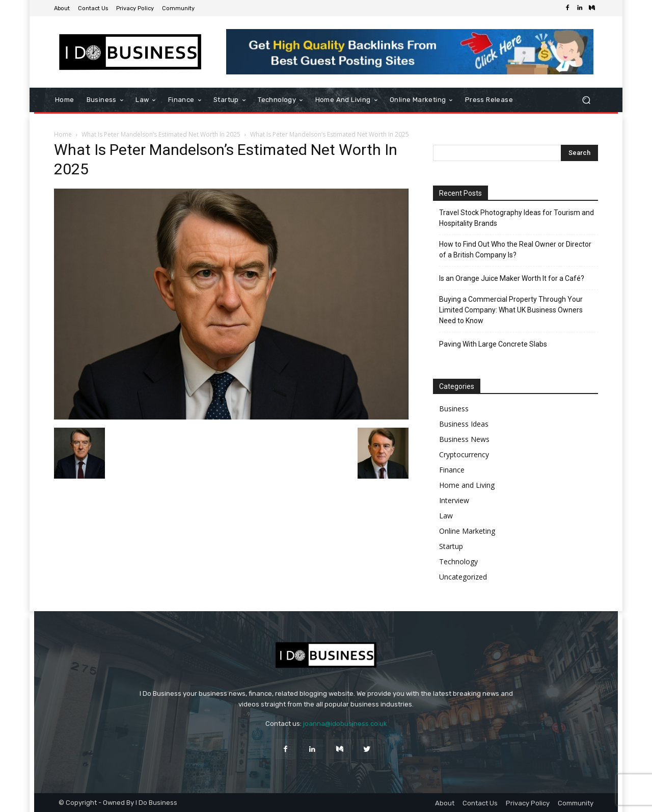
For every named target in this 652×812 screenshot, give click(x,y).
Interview (454, 500)
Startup (451, 546)
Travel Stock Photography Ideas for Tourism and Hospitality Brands (517, 218)
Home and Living (467, 485)
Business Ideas (464, 424)
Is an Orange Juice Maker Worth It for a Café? (512, 278)
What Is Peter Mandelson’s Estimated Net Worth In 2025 (161, 134)
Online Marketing (467, 531)
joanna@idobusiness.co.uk (345, 724)
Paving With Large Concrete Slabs (493, 344)
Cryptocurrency (464, 454)
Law (446, 516)
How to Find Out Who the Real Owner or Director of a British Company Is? (515, 250)
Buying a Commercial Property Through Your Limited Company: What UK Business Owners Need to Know (511, 310)
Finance (452, 470)
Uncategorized (463, 577)
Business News (464, 439)
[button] (586, 100)
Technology (458, 561)
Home (63, 134)
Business (454, 409)
